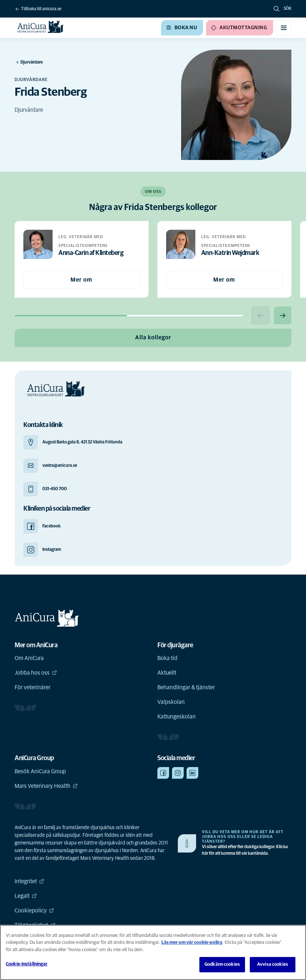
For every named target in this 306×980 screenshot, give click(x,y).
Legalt (26, 897)
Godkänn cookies (222, 964)
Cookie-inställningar (27, 964)
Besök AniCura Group (40, 772)
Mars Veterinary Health (46, 787)
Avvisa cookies (273, 964)
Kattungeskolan (177, 717)
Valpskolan (171, 703)
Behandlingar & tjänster (186, 688)
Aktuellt (167, 674)
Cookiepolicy (34, 911)
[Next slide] (282, 316)
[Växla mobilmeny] (284, 28)
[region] (153, 952)
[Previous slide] (260, 316)
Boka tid (167, 659)
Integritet (29, 882)
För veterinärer (32, 688)
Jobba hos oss (36, 674)
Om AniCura (29, 659)
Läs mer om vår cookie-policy (192, 943)
